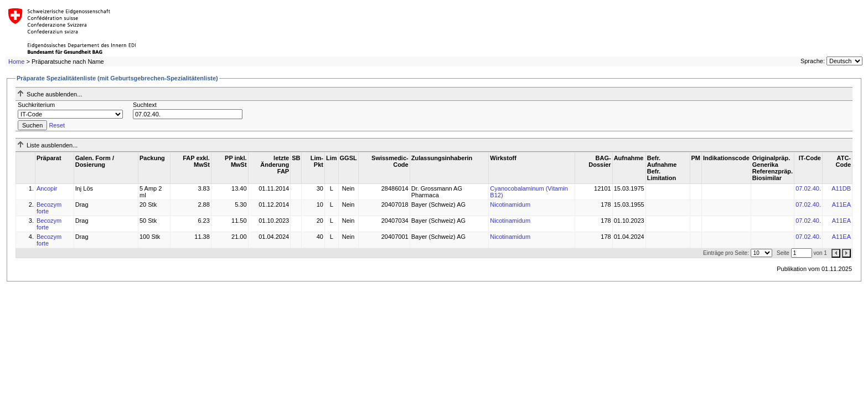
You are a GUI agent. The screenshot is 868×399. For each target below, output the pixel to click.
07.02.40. (808, 188)
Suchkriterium (36, 105)
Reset (57, 125)
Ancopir (47, 188)
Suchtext (145, 105)
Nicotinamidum (510, 204)
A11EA (841, 204)
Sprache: (813, 61)
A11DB (841, 188)
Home (16, 62)
